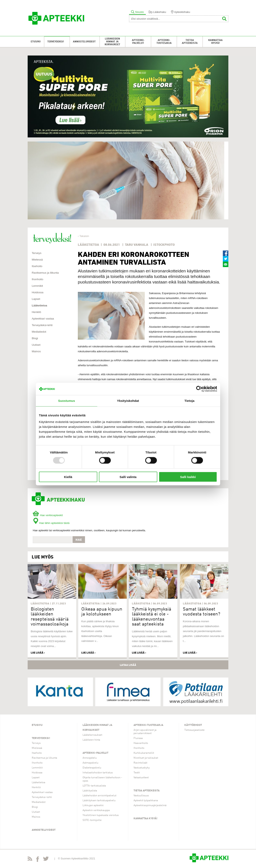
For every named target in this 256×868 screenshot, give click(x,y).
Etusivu (36, 42)
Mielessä (37, 260)
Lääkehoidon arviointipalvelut (99, 796)
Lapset (36, 299)
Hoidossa (38, 292)
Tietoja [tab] (190, 401)
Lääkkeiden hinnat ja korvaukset (112, 42)
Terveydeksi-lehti (42, 325)
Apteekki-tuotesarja (164, 42)
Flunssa (138, 738)
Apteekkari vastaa (43, 319)
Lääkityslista (90, 791)
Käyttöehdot (193, 725)
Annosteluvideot (84, 42)
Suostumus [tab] (67, 401)
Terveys (37, 253)
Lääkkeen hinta (91, 740)
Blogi (35, 338)
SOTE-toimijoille (92, 820)
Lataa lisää (128, 665)
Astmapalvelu (90, 763)
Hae (79, 540)
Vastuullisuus (141, 796)
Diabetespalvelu (92, 768)
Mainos (36, 351)
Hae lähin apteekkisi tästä (51, 523)
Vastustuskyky (142, 768)
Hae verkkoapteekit (48, 515)
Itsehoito (37, 266)
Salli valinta (128, 477)
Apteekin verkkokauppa (96, 810)
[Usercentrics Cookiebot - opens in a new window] (199, 389)
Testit (137, 773)
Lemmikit (37, 286)
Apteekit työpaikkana (146, 801)
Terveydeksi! (56, 42)
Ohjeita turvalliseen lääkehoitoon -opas (102, 779)
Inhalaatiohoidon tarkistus (98, 773)
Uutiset (36, 345)
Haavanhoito (141, 743)
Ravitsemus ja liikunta (45, 273)
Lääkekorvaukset (92, 735)
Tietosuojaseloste (194, 730)
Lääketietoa (39, 305)
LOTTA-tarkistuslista (94, 786)
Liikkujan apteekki (93, 805)
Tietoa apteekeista (190, 42)
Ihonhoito (37, 279)
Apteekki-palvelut (138, 42)
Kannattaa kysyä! (215, 42)
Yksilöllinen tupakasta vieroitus (101, 815)
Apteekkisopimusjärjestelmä (150, 805)
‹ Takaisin (83, 236)
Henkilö (36, 312)
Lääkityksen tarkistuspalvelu (99, 801)
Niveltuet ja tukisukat (146, 758)
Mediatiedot (39, 332)
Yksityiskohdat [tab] (128, 401)
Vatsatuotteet (141, 778)
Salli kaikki (188, 477)
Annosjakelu (90, 758)
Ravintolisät (140, 763)
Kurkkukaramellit (144, 753)
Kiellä (68, 477)
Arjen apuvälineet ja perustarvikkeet (145, 732)
